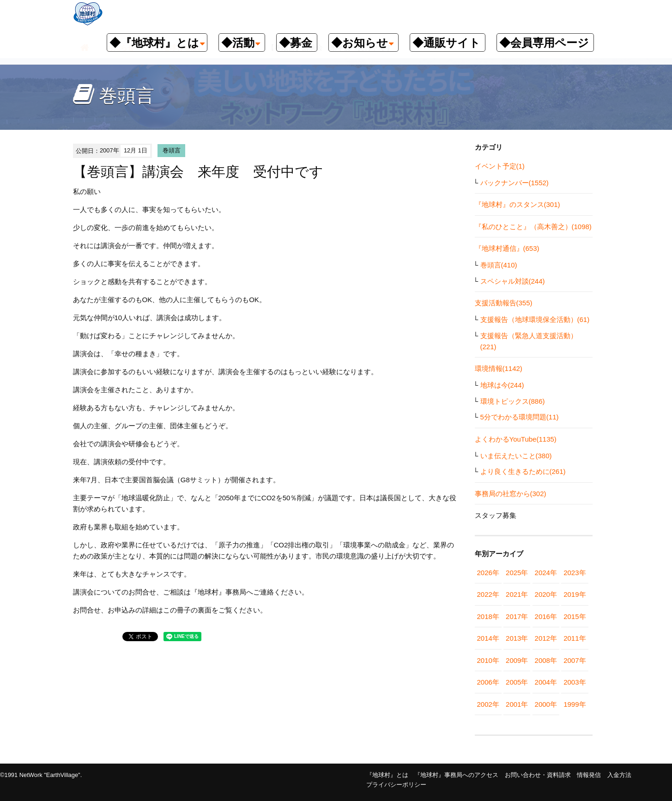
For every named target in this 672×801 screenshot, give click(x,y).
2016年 (546, 616)
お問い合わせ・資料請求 (538, 775)
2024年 (546, 573)
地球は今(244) (502, 385)
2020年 (546, 594)
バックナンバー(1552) (515, 183)
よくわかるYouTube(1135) (516, 439)
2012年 (546, 638)
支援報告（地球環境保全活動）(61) (535, 319)
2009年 (517, 660)
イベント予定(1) (500, 166)
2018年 (488, 616)
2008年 (546, 660)
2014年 (488, 638)
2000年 (546, 704)
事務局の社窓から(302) (511, 494)
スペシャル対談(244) (513, 281)
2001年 (517, 704)
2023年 (575, 573)
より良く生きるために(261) (523, 471)
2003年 (575, 682)
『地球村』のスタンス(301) (518, 204)
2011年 (575, 638)
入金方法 (619, 775)
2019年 (575, 594)
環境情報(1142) (499, 368)
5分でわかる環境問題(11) (520, 417)
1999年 (575, 704)
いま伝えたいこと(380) (516, 456)
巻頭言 (172, 150)
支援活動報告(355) (504, 303)
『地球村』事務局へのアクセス (456, 775)
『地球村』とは (387, 775)
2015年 (575, 616)
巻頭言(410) (499, 265)
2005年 (517, 682)
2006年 (488, 682)
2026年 (488, 573)
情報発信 (589, 775)
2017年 (517, 616)
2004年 (546, 682)
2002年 (488, 704)
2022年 (488, 594)
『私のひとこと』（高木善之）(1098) (533, 227)
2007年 (575, 660)
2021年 (517, 594)
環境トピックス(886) (513, 401)
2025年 (517, 573)
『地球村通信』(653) (507, 248)
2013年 (517, 638)
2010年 (488, 660)
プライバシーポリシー (396, 785)
